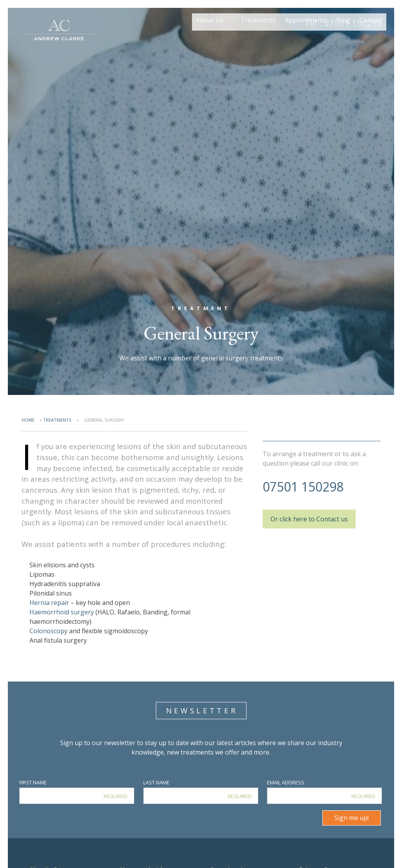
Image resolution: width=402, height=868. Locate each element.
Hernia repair (49, 603)
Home (28, 420)
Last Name (156, 782)
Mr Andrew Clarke (59, 31)
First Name (33, 782)
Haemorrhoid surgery (62, 612)
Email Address (286, 782)
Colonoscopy (49, 631)
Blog (343, 38)
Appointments (306, 38)
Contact (371, 38)
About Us (210, 38)
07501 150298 (343, 23)
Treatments (258, 38)
